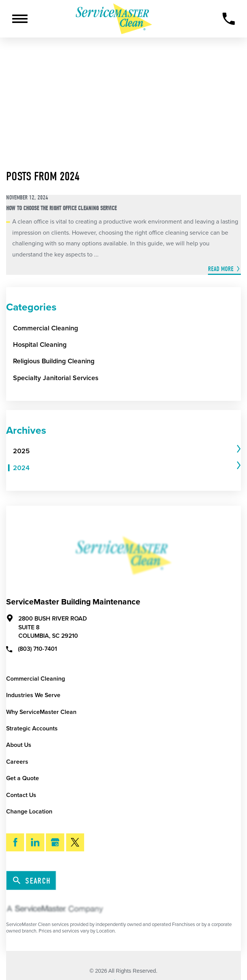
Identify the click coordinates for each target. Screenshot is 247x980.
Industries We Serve (33, 695)
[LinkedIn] (35, 842)
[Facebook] (15, 842)
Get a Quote (23, 778)
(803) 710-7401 (32, 649)
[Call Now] (229, 19)
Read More (221, 269)
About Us (19, 745)
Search (32, 881)
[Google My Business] (55, 842)
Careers (17, 762)
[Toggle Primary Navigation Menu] (20, 19)
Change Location (29, 812)
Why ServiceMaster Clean (41, 712)
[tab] (127, 452)
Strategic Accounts (32, 728)
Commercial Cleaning (36, 679)
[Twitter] (75, 842)
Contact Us (21, 795)
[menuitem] (124, 452)
